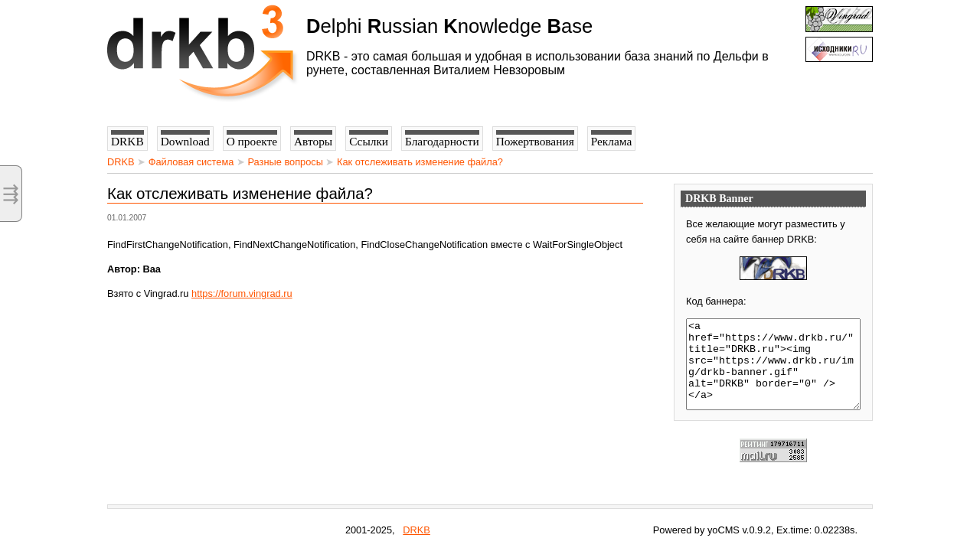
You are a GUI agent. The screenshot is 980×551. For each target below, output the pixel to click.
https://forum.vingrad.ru (242, 293)
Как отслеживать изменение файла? (420, 162)
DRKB (121, 162)
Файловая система (191, 162)
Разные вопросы (286, 162)
